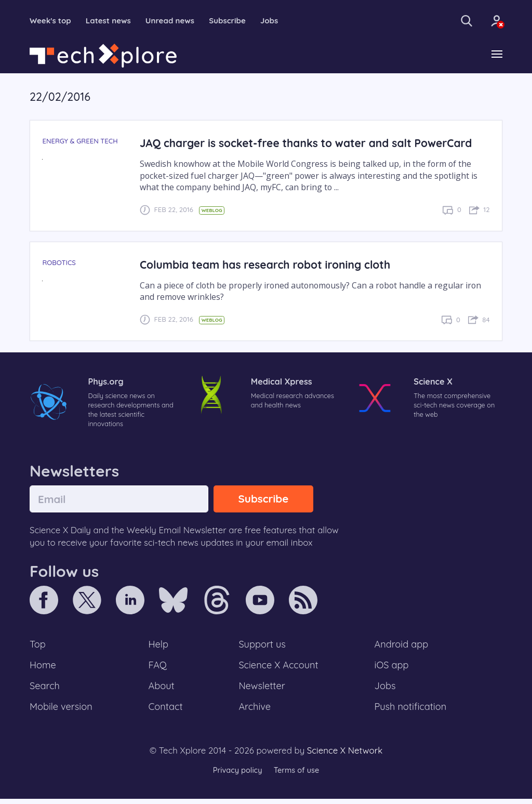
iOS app (392, 668)
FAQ (158, 668)
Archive (255, 711)
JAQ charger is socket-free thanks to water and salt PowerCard (311, 144)
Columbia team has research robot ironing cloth (269, 265)
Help (159, 647)
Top (38, 647)
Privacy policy (236, 775)
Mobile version (62, 711)
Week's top (52, 21)
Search (45, 690)
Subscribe (237, 21)
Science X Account (279, 668)
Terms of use (297, 775)
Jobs (280, 21)
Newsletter (262, 690)
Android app (402, 647)
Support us (262, 647)
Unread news (177, 21)
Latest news (112, 21)
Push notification (411, 711)
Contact (166, 711)
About (162, 690)
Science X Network (345, 755)
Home (43, 668)
